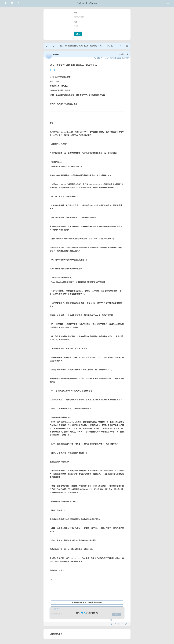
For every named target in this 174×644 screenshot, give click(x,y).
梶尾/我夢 (125, 58)
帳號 (76, 13)
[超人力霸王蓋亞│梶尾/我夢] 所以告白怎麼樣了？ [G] (73, 65)
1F (52, 70)
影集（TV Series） (103, 58)
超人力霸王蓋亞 (116, 58)
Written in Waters (87, 3)
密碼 (76, 22)
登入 (78, 34)
